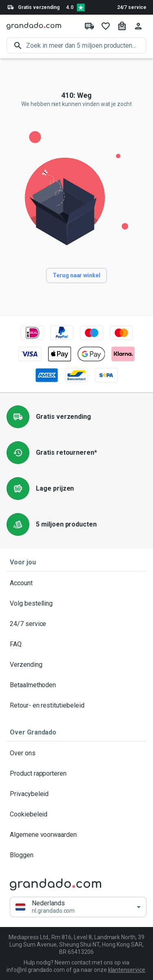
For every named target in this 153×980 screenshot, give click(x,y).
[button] (78, 907)
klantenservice (127, 970)
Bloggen (76, 855)
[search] (86, 45)
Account (76, 583)
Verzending (76, 665)
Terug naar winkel (76, 275)
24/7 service (132, 7)
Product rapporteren (76, 774)
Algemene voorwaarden (76, 835)
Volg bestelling (76, 604)
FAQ (76, 644)
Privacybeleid (76, 794)
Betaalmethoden (76, 685)
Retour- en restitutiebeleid (76, 706)
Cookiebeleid (76, 814)
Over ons (76, 753)
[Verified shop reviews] (81, 7)
